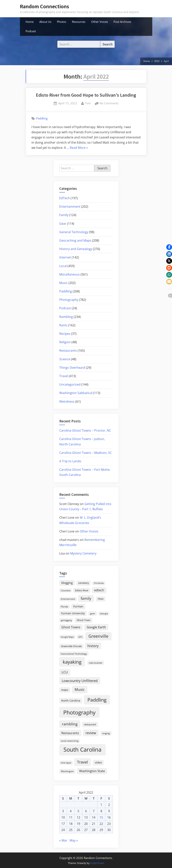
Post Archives (122, 22)
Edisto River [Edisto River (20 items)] (82, 590)
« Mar (63, 840)
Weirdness (67, 402)
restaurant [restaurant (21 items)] (90, 724)
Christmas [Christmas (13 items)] (99, 583)
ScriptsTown (97, 863)
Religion (65, 342)
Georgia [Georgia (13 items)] (104, 614)
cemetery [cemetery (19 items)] (84, 583)
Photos (62, 22)
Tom (88, 103)
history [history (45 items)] (93, 646)
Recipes (65, 334)
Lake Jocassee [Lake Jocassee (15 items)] (95, 663)
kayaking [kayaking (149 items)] (72, 662)
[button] (169, 247)
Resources (79, 22)
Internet (65, 257)
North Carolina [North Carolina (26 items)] (71, 701)
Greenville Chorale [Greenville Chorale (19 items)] (71, 646)
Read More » (79, 148)
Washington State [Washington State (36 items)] (92, 771)
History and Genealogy (76, 249)
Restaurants (68, 350)
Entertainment (70, 207)
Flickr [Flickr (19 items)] (101, 599)
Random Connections (44, 6)
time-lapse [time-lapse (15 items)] (66, 763)
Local (63, 266)
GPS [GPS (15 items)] (80, 637)
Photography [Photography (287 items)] (79, 712)
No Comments (109, 103)
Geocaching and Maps (75, 240)
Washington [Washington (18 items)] (67, 771)
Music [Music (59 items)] (80, 689)
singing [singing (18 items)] (106, 733)
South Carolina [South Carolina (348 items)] (82, 750)
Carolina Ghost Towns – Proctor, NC (85, 430)
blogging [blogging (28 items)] (67, 583)
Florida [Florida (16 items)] (64, 606)
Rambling (66, 317)
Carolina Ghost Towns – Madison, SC (86, 453)
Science (65, 359)
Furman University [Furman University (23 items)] (73, 613)
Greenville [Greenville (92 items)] (98, 636)
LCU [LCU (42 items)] (65, 672)
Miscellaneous (70, 274)
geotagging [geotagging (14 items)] (66, 620)
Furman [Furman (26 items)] (78, 606)
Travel (64, 376)
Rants (63, 325)
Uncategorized (70, 384)
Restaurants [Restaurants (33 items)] (70, 733)
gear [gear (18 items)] (93, 613)
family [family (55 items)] (86, 598)
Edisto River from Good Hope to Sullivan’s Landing (86, 95)
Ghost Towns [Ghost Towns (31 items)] (71, 627)
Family (64, 215)
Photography (69, 300)
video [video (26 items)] (98, 762)
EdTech (65, 198)
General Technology (74, 232)
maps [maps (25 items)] (65, 690)
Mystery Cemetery (83, 553)
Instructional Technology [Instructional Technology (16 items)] (74, 654)
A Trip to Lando (70, 461)
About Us (45, 22)
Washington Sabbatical (76, 393)
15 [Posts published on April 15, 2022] (101, 817)
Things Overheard (72, 368)
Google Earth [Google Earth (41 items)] (96, 627)
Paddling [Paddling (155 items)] (97, 700)
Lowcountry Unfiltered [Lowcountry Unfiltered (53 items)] (80, 681)
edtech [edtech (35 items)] (99, 590)
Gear (63, 224)
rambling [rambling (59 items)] (70, 724)
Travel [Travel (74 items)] (82, 762)
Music (63, 283)
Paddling (42, 118)
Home (30, 22)
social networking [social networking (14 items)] (70, 741)
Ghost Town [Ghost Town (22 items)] (84, 620)
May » (74, 840)
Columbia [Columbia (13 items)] (66, 591)
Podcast (31, 31)
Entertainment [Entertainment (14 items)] (68, 599)
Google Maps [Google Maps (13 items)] (67, 637)
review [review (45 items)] (91, 733)
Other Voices (100, 22)
